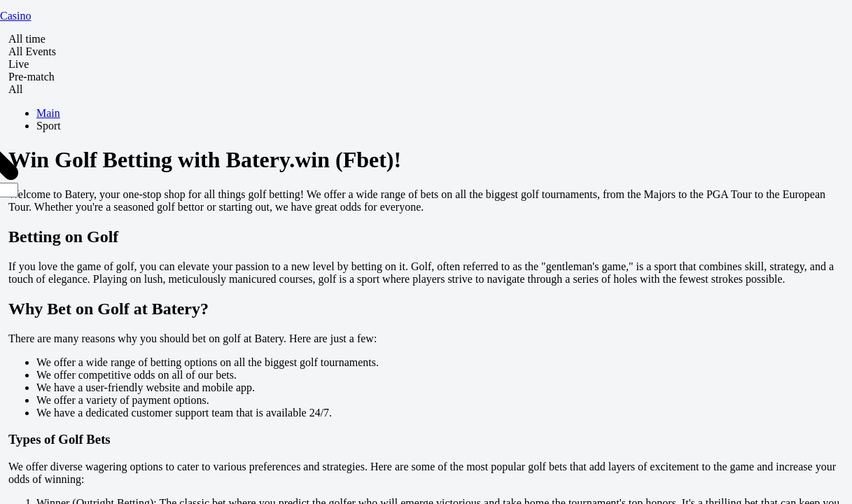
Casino (15, 16)
